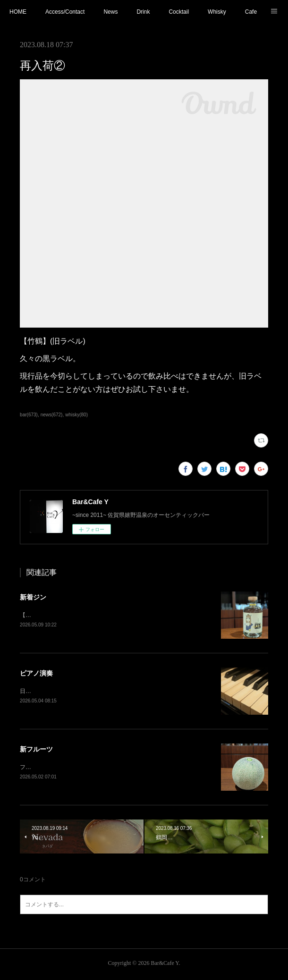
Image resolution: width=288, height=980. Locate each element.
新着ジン (33, 597)
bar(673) (29, 415)
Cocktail (179, 12)
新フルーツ (36, 751)
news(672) (52, 415)
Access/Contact (65, 12)
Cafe (251, 12)
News (110, 12)
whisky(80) (76, 415)
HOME (18, 12)
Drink (143, 12)
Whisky (217, 12)
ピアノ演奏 (36, 674)
